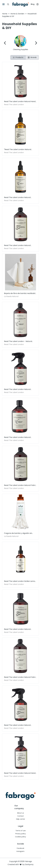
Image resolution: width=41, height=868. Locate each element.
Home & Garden (17, 14)
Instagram (20, 851)
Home (5, 14)
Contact (21, 816)
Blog (33, 4)
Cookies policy (20, 837)
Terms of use (21, 831)
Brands (32, 57)
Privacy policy (21, 834)
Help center (21, 819)
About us (20, 813)
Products (18, 57)
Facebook (20, 848)
